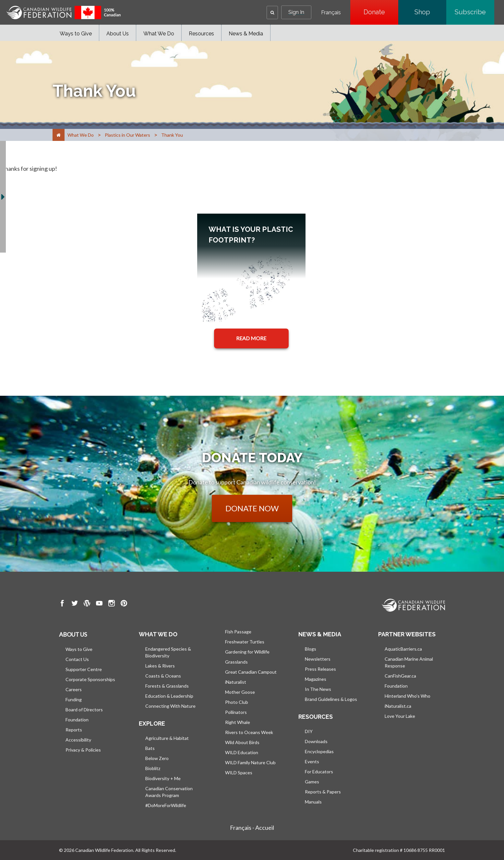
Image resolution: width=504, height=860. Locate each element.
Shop (430, 12)
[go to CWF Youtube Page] (99, 604)
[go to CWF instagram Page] (112, 604)
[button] (272, 12)
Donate (381, 12)
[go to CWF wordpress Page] (87, 604)
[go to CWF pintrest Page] (124, 604)
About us (73, 634)
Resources (201, 34)
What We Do (159, 34)
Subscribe (474, 12)
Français (331, 13)
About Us (118, 34)
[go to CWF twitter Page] (75, 604)
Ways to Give (76, 34)
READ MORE (251, 338)
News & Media (246, 34)
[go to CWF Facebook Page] (62, 604)
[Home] (59, 135)
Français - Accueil (252, 828)
